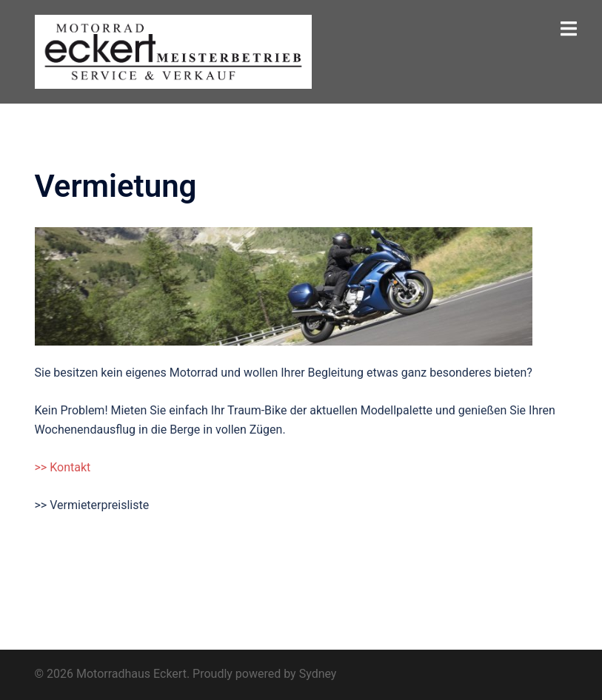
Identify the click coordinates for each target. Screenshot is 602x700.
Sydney (318, 674)
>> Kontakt (63, 467)
